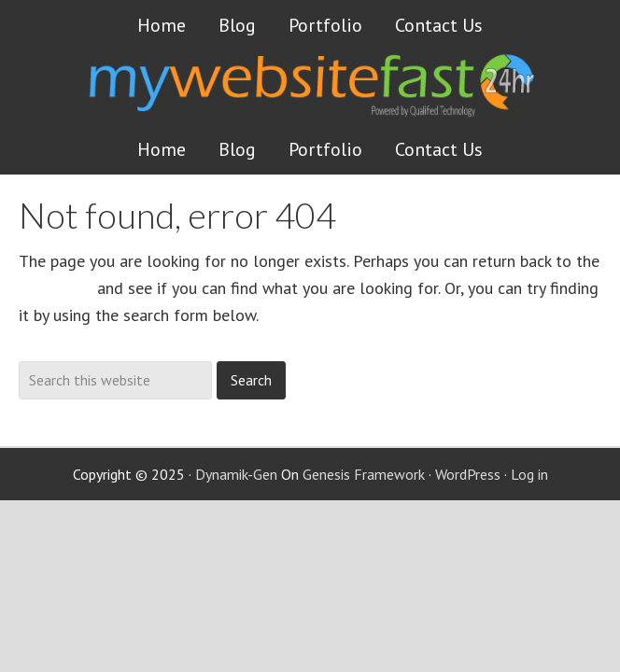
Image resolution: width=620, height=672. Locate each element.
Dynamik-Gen (236, 474)
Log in (529, 474)
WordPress (468, 474)
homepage (56, 288)
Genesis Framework (364, 474)
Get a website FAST (343, 97)
